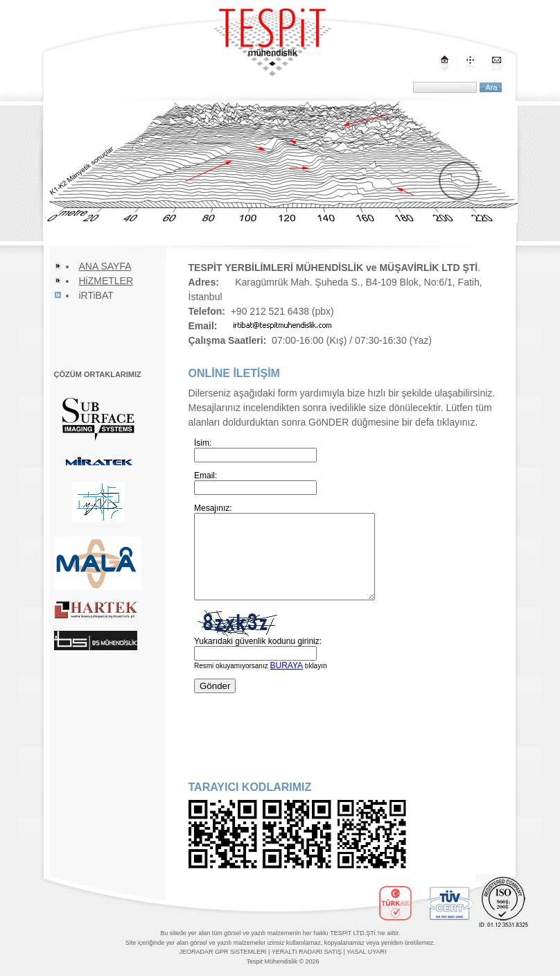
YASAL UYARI (366, 952)
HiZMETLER (106, 281)
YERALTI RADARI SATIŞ (307, 952)
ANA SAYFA (105, 266)
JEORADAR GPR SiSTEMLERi (223, 952)
